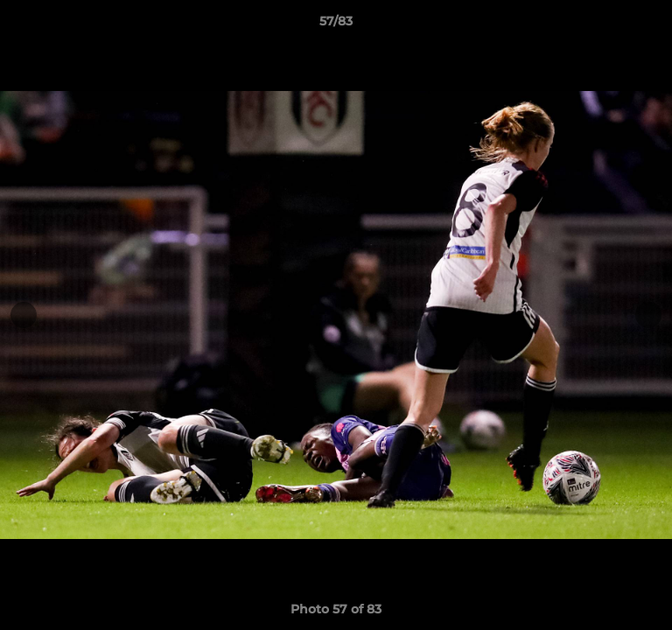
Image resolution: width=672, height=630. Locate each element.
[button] (651, 25)
